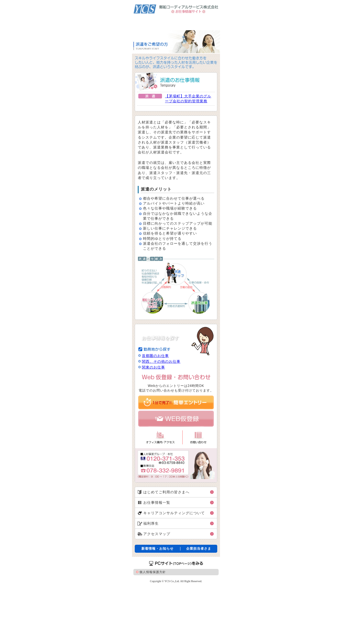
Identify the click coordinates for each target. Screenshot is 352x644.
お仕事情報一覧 (157, 503)
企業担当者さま (199, 549)
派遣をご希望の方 (144, 22)
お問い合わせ (198, 437)
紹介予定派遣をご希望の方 (173, 22)
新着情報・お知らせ (157, 549)
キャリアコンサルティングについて (174, 513)
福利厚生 (151, 523)
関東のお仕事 (153, 367)
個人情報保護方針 (153, 572)
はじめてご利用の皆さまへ (166, 492)
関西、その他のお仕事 (161, 361)
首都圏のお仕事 (155, 356)
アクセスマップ (157, 534)
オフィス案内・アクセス (160, 437)
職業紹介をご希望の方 (204, 22)
